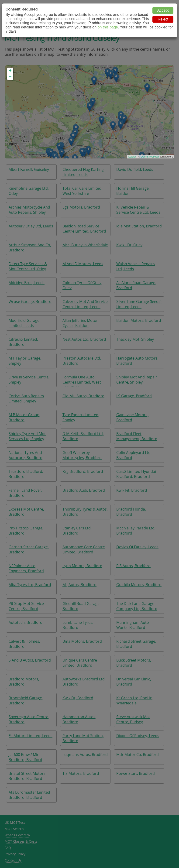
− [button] (10, 77)
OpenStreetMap (150, 157)
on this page (108, 27)
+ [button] (10, 71)
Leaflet (132, 157)
